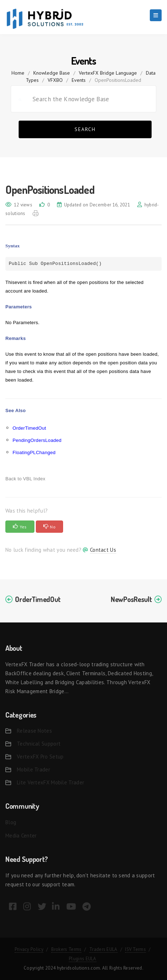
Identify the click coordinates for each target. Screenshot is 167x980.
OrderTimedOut (29, 428)
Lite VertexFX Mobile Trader (51, 782)
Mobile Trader (34, 769)
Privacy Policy (29, 949)
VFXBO (55, 80)
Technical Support (39, 744)
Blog (11, 822)
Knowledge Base (52, 73)
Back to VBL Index (25, 479)
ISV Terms (135, 949)
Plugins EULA (83, 959)
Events (79, 80)
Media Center (21, 836)
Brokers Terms (66, 949)
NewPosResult (131, 599)
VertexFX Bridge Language (108, 73)
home (18, 73)
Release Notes (34, 731)
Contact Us (103, 550)
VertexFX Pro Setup (40, 757)
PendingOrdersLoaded (37, 440)
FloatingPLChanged (34, 452)
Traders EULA (103, 949)
